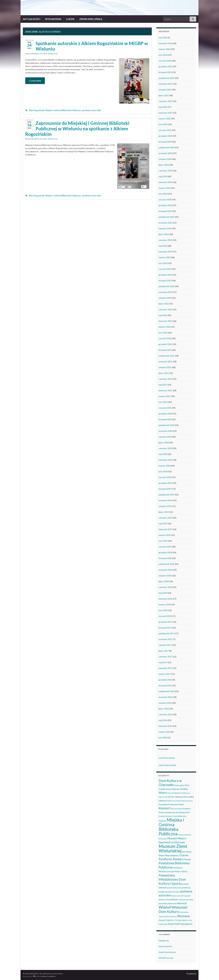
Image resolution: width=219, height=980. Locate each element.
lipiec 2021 (164, 373)
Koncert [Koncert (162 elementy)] (165, 808)
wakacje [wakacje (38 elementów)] (182, 900)
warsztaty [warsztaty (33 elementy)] (190, 900)
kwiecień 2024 (165, 182)
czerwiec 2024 (165, 171)
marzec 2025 (165, 119)
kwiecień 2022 (165, 321)
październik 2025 (167, 78)
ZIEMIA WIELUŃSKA (91, 19)
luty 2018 (163, 610)
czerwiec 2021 (165, 379)
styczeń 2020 (165, 477)
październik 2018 (167, 564)
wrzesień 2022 (166, 292)
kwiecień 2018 (165, 599)
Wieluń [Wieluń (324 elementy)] (165, 907)
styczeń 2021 (165, 408)
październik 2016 (167, 691)
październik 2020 (167, 425)
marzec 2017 (165, 674)
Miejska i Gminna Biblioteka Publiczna (63, 110)
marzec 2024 (165, 188)
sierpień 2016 (165, 703)
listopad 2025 (165, 72)
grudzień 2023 (165, 205)
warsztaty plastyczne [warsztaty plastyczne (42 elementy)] (168, 903)
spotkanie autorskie (91, 110)
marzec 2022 (165, 327)
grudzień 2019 (165, 483)
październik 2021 (167, 356)
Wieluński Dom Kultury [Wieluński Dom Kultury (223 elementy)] (173, 909)
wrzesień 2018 (166, 570)
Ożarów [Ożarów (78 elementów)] (184, 855)
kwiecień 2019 (165, 529)
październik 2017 (167, 633)
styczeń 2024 (165, 200)
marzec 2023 (165, 257)
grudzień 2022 (165, 275)
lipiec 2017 (164, 651)
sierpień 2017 (165, 645)
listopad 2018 (165, 558)
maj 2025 (163, 107)
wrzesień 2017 (166, 639)
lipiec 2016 (164, 709)
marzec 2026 (165, 49)
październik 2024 (167, 147)
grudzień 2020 (165, 414)
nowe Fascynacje (167, 758)
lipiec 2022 (164, 304)
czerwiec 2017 (165, 657)
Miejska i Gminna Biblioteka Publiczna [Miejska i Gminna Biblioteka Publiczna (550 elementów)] (171, 827)
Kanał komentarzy (167, 952)
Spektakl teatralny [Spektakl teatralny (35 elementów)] (172, 892)
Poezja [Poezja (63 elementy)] (187, 859)
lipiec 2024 (164, 165)
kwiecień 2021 (165, 390)
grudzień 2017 (165, 622)
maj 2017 (163, 662)
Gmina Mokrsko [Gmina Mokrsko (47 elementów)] (173, 789)
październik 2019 (167, 495)
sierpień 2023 (165, 228)
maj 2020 (163, 454)
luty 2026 (163, 55)
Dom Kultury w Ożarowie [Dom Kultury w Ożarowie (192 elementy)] (170, 783)
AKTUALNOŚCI (32, 19)
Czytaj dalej (35, 81)
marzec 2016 (165, 732)
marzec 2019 (165, 535)
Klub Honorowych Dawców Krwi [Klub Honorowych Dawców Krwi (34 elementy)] (180, 801)
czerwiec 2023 (165, 240)
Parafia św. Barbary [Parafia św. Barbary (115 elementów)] (171, 859)
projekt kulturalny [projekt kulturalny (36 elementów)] (174, 888)
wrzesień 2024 (166, 153)
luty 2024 (163, 194)
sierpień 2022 (165, 298)
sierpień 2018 (165, 576)
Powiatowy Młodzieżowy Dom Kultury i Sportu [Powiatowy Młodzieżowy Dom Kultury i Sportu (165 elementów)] (172, 879)
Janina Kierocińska (167, 765)
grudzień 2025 (165, 66)
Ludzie (44, 54)
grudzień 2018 (165, 552)
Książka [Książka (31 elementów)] (162, 816)
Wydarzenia (53, 54)
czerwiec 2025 (165, 101)
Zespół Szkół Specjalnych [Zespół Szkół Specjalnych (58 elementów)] (180, 924)
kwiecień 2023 (165, 252)
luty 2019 (163, 541)
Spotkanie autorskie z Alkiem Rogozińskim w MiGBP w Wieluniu (92, 46)
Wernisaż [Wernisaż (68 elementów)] (182, 903)
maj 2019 (163, 523)
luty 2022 (163, 333)
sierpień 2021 (165, 367)
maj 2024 (163, 176)
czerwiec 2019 (165, 518)
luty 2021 (163, 402)
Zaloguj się (164, 940)
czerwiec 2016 (165, 714)
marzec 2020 (165, 466)
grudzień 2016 (165, 680)
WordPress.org (166, 958)
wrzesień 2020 (166, 431)
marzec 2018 (165, 604)
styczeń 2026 (165, 61)
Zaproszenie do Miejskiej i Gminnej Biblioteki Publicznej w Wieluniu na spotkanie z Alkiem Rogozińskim (77, 128)
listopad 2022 (165, 281)
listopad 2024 (165, 142)
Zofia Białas (35, 54)
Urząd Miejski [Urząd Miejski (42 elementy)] (172, 899)
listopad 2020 (165, 419)
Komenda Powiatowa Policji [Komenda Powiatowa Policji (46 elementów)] (171, 804)
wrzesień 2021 (166, 362)
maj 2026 (163, 38)
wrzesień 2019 (166, 500)
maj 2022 (163, 315)
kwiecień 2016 (165, 726)
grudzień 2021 (165, 344)
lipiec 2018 (164, 581)
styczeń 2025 (165, 130)
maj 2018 (163, 593)
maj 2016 (163, 720)
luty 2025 (163, 124)
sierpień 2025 (165, 90)
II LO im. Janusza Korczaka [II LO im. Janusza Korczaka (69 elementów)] (180, 797)
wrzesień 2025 (166, 84)
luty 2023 (163, 263)
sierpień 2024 (165, 159)
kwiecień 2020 (165, 460)
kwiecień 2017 (165, 668)
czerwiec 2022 (165, 309)
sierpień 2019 (165, 506)
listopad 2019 (165, 489)
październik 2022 (167, 286)
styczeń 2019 (165, 547)
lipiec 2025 (164, 95)
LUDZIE (70, 19)
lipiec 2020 (164, 442)
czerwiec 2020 (165, 448)
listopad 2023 (165, 211)
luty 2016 (163, 738)
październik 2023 (167, 217)
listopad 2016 (165, 685)
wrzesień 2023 (166, 223)
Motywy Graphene (48, 976)
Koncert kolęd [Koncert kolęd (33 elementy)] (176, 809)
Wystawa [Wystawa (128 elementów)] (184, 916)
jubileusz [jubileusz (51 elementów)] (163, 801)
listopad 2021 (165, 350)
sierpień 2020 (165, 437)
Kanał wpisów (165, 946)
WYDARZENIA (53, 19)
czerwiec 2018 (165, 587)
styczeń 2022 (165, 338)
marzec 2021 (165, 396)
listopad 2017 (165, 628)
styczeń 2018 (165, 616)
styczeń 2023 (165, 269)
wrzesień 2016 (166, 697)
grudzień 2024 (165, 136)
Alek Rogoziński (36, 110)
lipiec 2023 (164, 234)
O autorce (191, 974)
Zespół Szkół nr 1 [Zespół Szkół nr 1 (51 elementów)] (167, 920)
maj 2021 (163, 385)
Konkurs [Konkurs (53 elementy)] (187, 808)
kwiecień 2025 (165, 113)
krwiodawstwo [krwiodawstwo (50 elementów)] (183, 812)
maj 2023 (163, 246)
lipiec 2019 (164, 512)
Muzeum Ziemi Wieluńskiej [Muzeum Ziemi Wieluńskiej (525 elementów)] (173, 848)
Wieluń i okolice (110, 3)
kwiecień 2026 (165, 43)
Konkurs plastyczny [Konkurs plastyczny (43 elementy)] (167, 812)
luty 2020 (163, 471)
